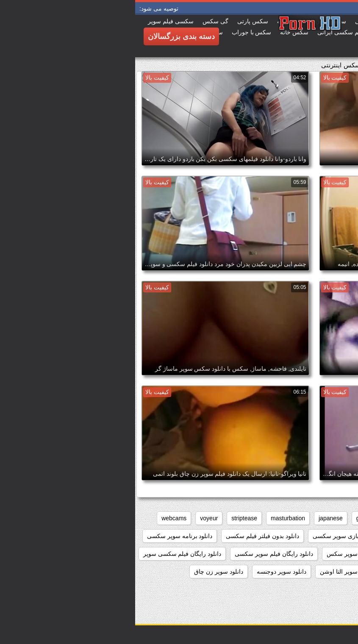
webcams (39, 518)
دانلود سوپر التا (270, 572)
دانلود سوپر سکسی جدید (260, 589)
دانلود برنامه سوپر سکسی (45, 536)
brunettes (270, 518)
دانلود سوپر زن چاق (83, 572)
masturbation (153, 518)
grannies (233, 518)
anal (342, 518)
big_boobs (309, 518)
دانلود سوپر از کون (325, 572)
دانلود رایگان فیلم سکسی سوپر (47, 554)
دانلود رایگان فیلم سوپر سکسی (139, 554)
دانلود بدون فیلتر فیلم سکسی (127, 536)
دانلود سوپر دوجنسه (146, 572)
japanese (196, 518)
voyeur (74, 518)
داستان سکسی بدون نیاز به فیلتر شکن (300, 536)
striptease (109, 518)
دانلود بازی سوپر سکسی (208, 536)
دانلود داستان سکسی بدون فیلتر (308, 554)
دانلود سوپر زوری (326, 589)
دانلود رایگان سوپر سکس (223, 554)
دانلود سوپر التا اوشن (211, 572)
